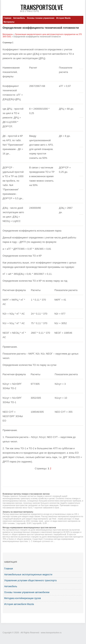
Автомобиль (19, 18)
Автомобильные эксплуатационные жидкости (28, 575)
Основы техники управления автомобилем (27, 592)
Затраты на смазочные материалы (18, 512)
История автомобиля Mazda (19, 604)
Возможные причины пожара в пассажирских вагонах (26, 494)
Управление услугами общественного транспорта (30, 580)
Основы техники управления (41, 18)
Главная (8, 18)
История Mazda (63, 18)
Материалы (9, 22)
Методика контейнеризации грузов (23, 598)
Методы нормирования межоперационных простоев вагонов (29, 528)
